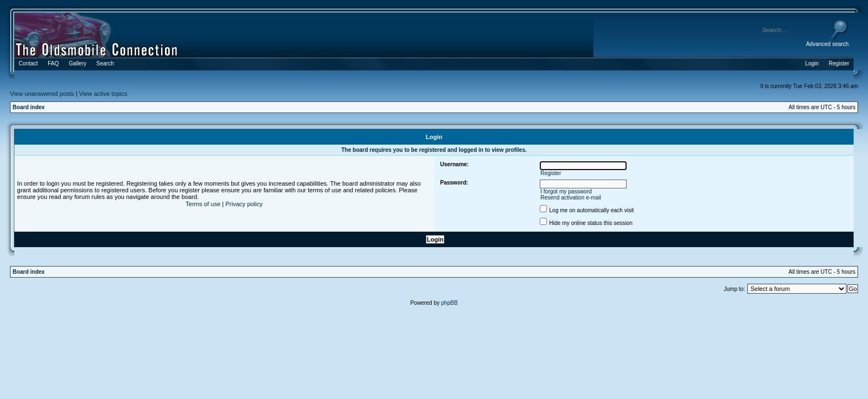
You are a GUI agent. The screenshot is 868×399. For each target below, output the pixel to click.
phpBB (449, 303)
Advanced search (827, 44)
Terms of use (203, 204)
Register (551, 173)
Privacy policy (244, 204)
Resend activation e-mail (571, 198)
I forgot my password (566, 191)
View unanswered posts (42, 94)
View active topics (103, 94)
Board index (29, 107)
